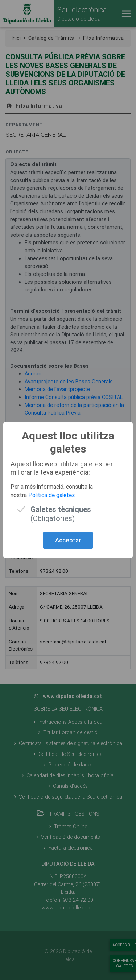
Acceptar (68, 540)
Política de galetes (51, 495)
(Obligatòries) (61, 509)
